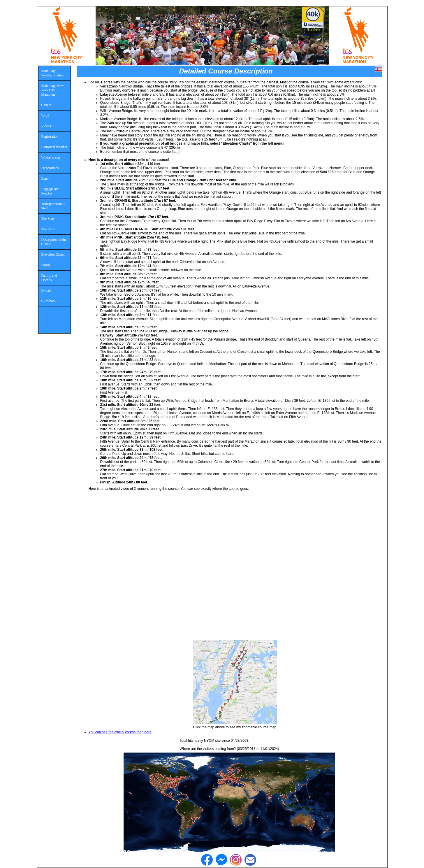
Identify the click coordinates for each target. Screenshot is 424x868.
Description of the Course (54, 242)
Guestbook (49, 301)
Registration (50, 136)
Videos (46, 126)
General (47, 105)
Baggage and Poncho (50, 191)
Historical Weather (54, 147)
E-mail (46, 290)
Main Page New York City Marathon (53, 90)
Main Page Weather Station (53, 73)
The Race (48, 229)
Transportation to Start (53, 206)
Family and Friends (49, 278)
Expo (45, 178)
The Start (48, 219)
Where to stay (51, 157)
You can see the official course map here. (120, 732)
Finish (46, 265)
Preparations (50, 168)
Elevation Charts (53, 255)
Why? (46, 115)
